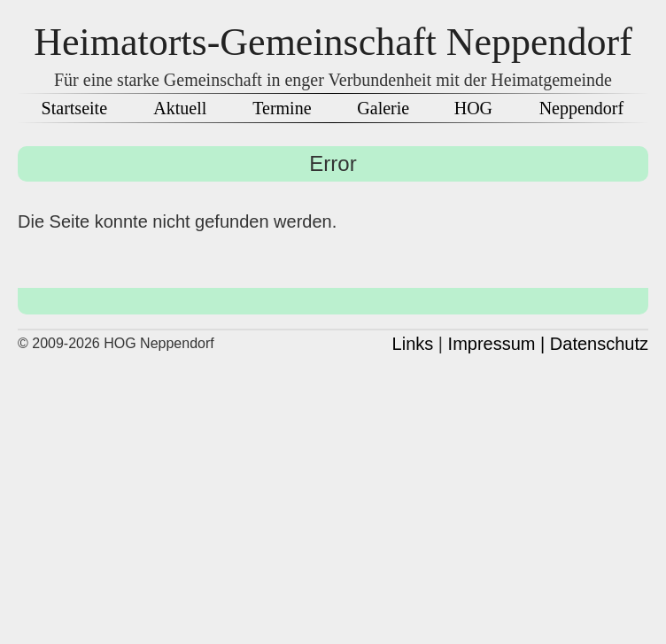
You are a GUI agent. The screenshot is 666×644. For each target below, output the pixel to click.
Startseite (74, 108)
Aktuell (180, 108)
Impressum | (497, 344)
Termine (282, 108)
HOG (473, 108)
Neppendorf (582, 108)
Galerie (383, 108)
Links (413, 344)
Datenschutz (599, 344)
